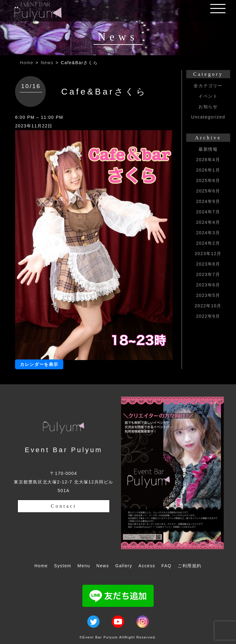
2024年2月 (208, 243)
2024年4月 (208, 222)
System (63, 566)
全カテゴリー (208, 86)
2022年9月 (208, 316)
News (47, 63)
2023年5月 (208, 295)
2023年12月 (208, 254)
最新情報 (208, 149)
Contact (63, 506)
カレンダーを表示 (39, 364)
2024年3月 (208, 233)
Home (27, 63)
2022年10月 (208, 306)
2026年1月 (208, 170)
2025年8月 (208, 180)
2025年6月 (208, 191)
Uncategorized (208, 117)
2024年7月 (208, 212)
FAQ (166, 566)
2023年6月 (208, 285)
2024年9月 (208, 201)
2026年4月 (208, 160)
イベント (208, 96)
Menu (84, 566)
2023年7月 (208, 274)
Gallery (124, 566)
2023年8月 (208, 264)
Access (147, 566)
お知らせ (208, 107)
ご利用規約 (190, 566)
